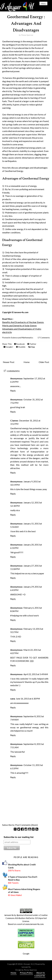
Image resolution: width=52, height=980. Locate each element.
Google (26, 954)
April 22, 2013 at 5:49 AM (36, 674)
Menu (43, 4)
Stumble (21, 347)
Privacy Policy (26, 973)
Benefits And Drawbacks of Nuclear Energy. (23, 322)
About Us (41, 973)
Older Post (44, 362)
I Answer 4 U (28, 964)
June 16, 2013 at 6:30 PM (28, 699)
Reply (13, 391)
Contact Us (40, 976)
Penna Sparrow (30, 970)
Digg (31, 347)
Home (27, 362)
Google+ (8, 347)
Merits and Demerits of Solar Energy (19, 325)
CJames (14, 420)
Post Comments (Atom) (26, 825)
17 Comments (44, 338)
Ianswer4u (26, 967)
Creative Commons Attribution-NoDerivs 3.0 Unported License (27, 918)
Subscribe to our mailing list (19, 837)
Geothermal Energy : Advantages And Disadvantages (26, 23)
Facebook (19, 344)
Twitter (32, 344)
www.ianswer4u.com (34, 924)
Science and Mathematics (22, 338)
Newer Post (9, 362)
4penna (20, 915)
